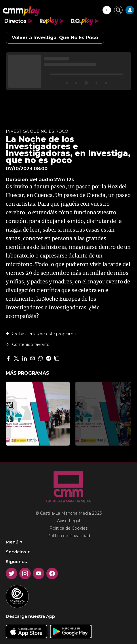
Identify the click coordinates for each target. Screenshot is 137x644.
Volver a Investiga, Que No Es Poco (55, 38)
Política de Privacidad (69, 536)
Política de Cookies (68, 528)
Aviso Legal (68, 521)
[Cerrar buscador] (118, 10)
